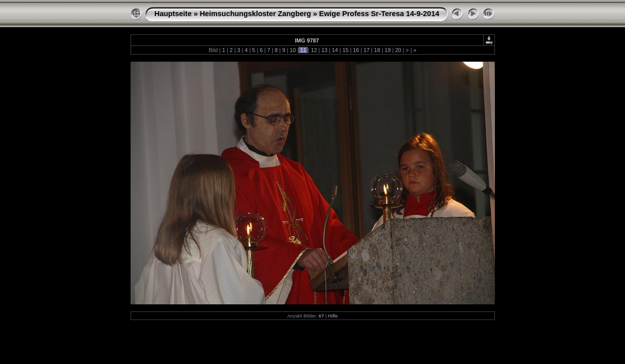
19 (388, 50)
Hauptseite (173, 14)
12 (314, 50)
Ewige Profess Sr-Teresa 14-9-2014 (379, 14)
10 (293, 50)
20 (398, 50)
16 (356, 50)
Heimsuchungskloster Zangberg (256, 14)
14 (335, 50)
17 (366, 50)
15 (346, 50)
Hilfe (333, 316)
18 (377, 50)
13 (324, 50)
